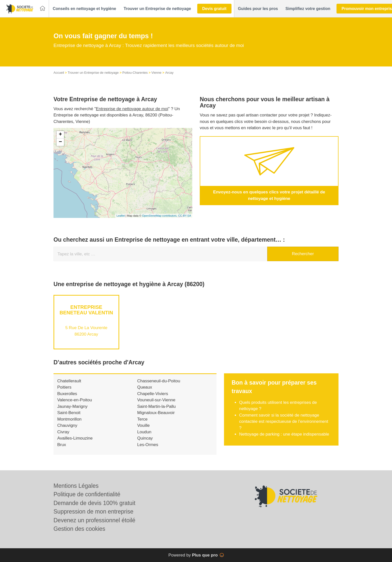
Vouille (143, 430)
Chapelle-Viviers (153, 399)
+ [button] (60, 140)
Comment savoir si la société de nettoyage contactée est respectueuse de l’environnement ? (283, 427)
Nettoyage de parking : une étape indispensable (284, 439)
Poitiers (64, 392)
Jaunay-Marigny (72, 411)
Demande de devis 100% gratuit (94, 503)
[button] (84, 9)
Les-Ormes (148, 450)
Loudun (144, 437)
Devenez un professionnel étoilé (94, 520)
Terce (142, 424)
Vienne (156, 78)
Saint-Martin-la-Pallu (156, 411)
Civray (63, 437)
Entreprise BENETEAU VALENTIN (86, 315)
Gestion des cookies (79, 529)
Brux (62, 450)
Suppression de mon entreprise (93, 512)
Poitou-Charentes (135, 78)
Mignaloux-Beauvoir (156, 418)
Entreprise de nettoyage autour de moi (132, 114)
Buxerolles (67, 399)
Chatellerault (69, 386)
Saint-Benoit (69, 418)
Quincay (145, 443)
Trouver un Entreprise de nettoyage (93, 78)
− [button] (60, 147)
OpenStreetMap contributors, (160, 221)
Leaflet (121, 221)
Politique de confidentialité (87, 494)
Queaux (145, 392)
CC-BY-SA (184, 221)
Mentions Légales (76, 486)
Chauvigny (67, 430)
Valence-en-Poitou (75, 405)
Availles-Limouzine (75, 443)
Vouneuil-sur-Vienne (156, 405)
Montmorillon (69, 424)
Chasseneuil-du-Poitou (159, 386)
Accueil (59, 78)
